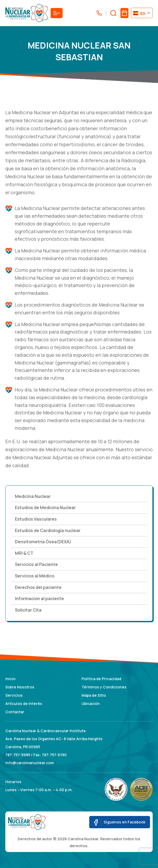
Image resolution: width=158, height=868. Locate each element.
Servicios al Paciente (36, 564)
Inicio (10, 679)
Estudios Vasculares (36, 519)
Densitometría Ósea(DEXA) (43, 542)
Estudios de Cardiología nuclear (48, 530)
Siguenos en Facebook (120, 822)
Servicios (14, 695)
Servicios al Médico (35, 576)
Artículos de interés (24, 703)
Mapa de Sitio (94, 695)
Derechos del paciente (38, 587)
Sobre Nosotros (20, 687)
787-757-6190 (54, 755)
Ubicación (91, 703)
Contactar (15, 712)
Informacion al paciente (39, 599)
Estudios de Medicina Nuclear (45, 508)
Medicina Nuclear (33, 496)
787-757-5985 (18, 755)
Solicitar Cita (28, 610)
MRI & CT (24, 553)
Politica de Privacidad (101, 679)
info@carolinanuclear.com (30, 763)
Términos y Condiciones (104, 687)
